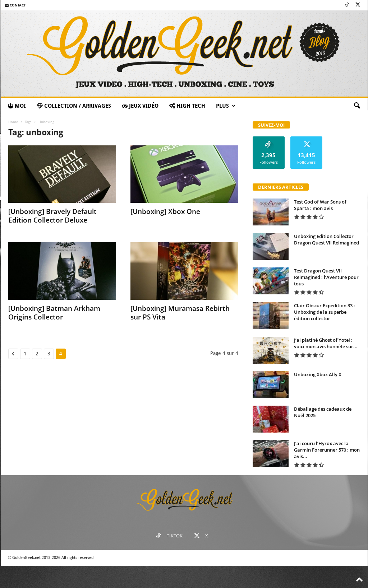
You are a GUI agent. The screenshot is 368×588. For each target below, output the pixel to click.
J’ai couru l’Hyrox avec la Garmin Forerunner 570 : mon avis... (327, 450)
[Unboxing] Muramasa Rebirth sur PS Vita (180, 313)
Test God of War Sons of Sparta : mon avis (320, 205)
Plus (226, 106)
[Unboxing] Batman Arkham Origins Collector (54, 313)
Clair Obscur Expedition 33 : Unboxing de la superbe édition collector (325, 312)
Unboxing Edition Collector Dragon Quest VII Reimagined (326, 239)
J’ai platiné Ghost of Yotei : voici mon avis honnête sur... (326, 343)
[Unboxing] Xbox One (165, 211)
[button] (357, 106)
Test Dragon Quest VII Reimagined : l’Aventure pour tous (326, 277)
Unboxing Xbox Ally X (318, 374)
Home (13, 122)
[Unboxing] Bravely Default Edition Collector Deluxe (52, 216)
